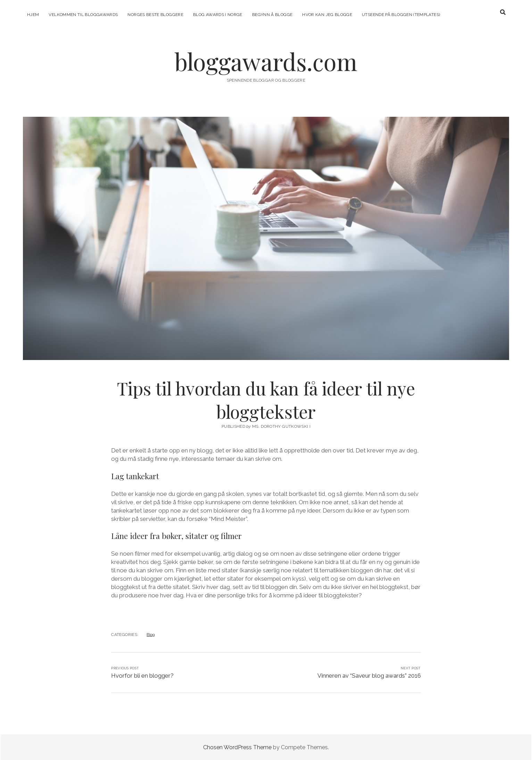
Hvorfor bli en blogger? (142, 676)
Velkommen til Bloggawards (83, 15)
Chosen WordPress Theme (237, 747)
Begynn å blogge (272, 15)
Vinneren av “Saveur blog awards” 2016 (369, 676)
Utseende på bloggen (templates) (401, 15)
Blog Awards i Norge (218, 15)
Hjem (33, 15)
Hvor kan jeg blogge (327, 15)
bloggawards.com (266, 61)
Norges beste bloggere (155, 15)
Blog (151, 635)
